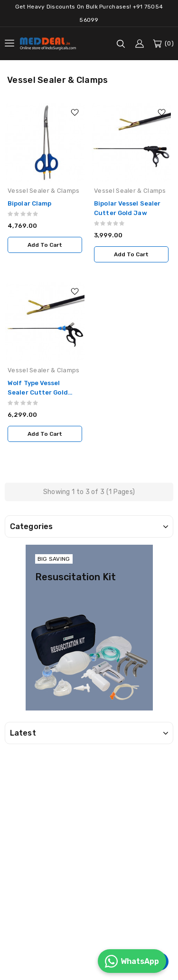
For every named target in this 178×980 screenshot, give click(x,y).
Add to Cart (45, 245)
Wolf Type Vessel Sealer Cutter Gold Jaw (38, 392)
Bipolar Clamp (29, 203)
